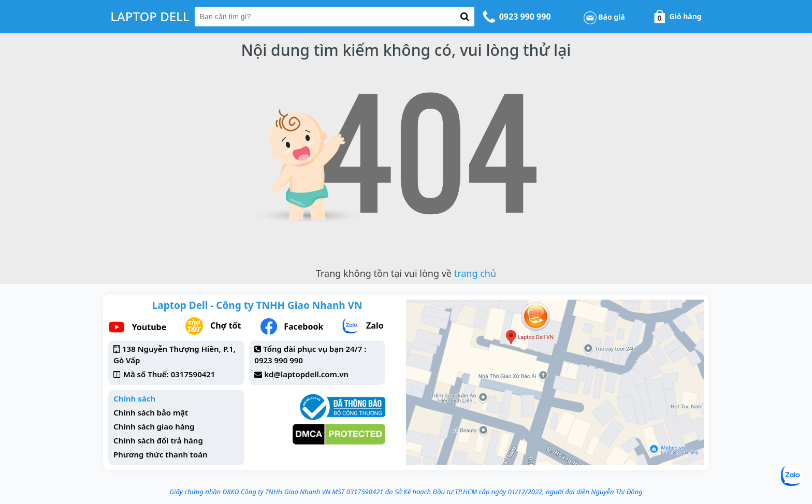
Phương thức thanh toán (161, 454)
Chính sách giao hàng (154, 426)
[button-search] (465, 17)
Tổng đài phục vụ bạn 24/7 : (315, 349)
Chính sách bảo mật (151, 412)
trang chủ (475, 273)
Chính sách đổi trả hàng (158, 440)
